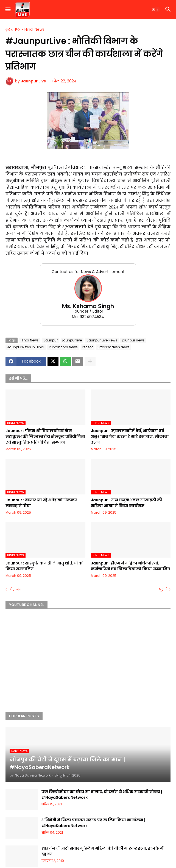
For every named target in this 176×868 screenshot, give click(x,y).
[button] (8, 10)
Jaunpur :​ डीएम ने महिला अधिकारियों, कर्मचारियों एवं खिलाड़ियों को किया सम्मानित (131, 566)
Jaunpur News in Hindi (26, 347)
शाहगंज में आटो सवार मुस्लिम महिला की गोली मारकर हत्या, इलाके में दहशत (102, 851)
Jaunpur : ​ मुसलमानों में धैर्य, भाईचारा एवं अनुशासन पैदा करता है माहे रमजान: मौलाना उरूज (130, 436)
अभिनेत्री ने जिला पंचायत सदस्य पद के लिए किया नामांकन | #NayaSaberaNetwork (93, 823)
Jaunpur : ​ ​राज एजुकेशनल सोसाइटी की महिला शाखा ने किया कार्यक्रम (127, 503)
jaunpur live (72, 340)
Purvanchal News (63, 347)
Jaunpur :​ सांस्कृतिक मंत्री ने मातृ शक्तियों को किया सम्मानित (45, 566)
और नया (16, 589)
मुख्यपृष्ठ (13, 30)
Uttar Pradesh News (114, 347)
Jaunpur (51, 340)
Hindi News (34, 30)
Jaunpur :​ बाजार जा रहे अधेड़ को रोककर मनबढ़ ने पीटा (41, 503)
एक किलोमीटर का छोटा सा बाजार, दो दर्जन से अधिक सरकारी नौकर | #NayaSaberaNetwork (102, 795)
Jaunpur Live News (102, 340)
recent (88, 347)
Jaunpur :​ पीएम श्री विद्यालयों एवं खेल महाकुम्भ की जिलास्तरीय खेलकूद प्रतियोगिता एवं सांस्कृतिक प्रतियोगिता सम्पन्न (45, 436)
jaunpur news (133, 340)
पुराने (163, 589)
